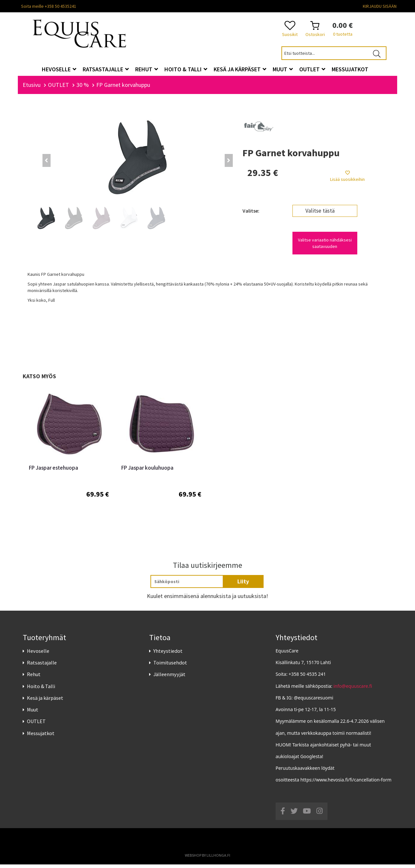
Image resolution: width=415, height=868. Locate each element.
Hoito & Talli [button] (186, 69)
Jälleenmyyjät (169, 678)
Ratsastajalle (42, 666)
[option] (69, 462)
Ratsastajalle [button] (106, 69)
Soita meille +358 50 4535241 (49, 6)
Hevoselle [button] (59, 69)
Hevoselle (38, 654)
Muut (33, 713)
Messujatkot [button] (350, 69)
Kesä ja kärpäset (45, 701)
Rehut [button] (147, 69)
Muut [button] (283, 69)
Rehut (34, 678)
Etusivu (32, 88)
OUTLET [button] (312, 69)
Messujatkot (41, 737)
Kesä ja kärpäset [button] (240, 69)
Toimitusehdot (170, 666)
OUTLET (36, 725)
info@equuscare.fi (353, 690)
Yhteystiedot (168, 654)
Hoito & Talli (41, 690)
